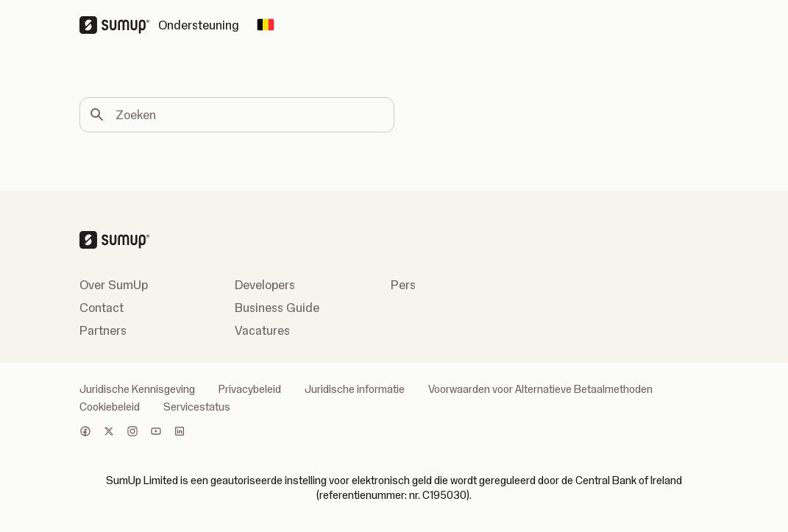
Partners (103, 330)
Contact (102, 308)
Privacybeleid (250, 389)
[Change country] (266, 25)
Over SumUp (114, 285)
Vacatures (262, 330)
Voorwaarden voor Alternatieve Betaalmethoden (540, 389)
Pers (403, 285)
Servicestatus (197, 407)
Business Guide (277, 308)
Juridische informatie (355, 389)
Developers (265, 285)
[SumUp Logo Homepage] (119, 25)
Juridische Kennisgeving (137, 389)
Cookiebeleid (110, 407)
